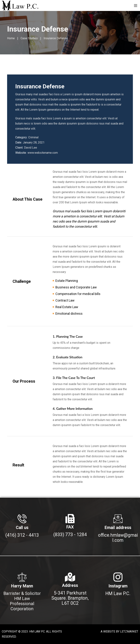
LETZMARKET (129, 631)
